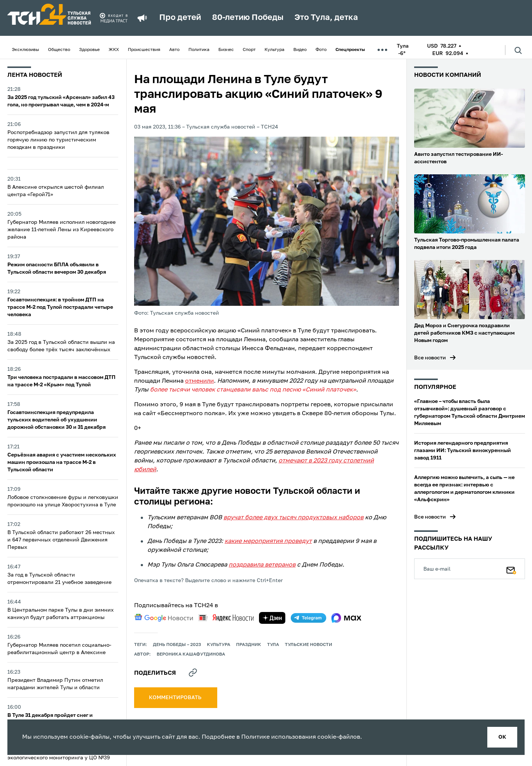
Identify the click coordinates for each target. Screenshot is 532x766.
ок (502, 737)
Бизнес (226, 50)
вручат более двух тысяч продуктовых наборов (294, 518)
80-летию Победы (248, 18)
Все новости (430, 358)
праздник (249, 645)
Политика (199, 50)
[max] (346, 618)
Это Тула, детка (326, 18)
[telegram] (308, 618)
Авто (174, 50)
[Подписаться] (511, 569)
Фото (321, 50)
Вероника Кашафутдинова (191, 654)
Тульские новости (308, 645)
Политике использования (279, 737)
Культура (274, 50)
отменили (199, 381)
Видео (300, 50)
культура (219, 645)
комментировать (176, 698)
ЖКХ (114, 50)
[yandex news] (226, 618)
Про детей (180, 18)
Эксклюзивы (25, 50)
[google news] (164, 618)
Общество (59, 50)
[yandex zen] (272, 618)
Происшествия (144, 50)
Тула (273, 645)
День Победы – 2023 (177, 645)
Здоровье (89, 50)
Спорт (249, 50)
